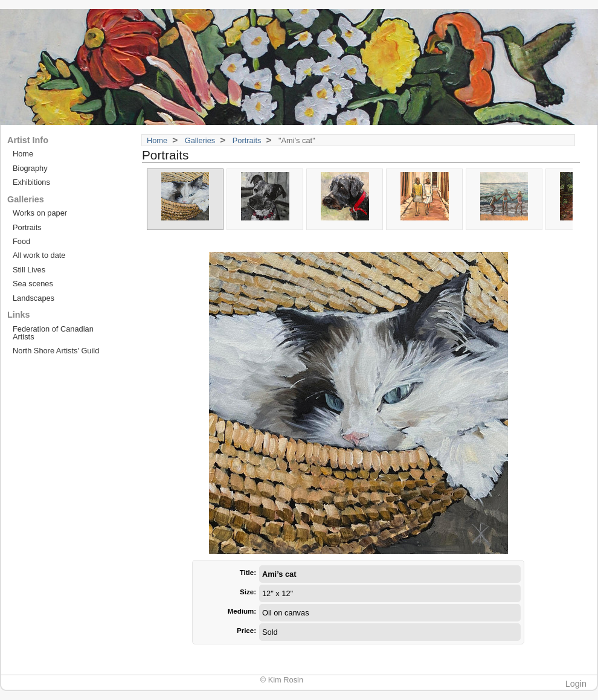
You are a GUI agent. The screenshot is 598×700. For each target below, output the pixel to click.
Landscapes (34, 298)
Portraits (247, 140)
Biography (30, 168)
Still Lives (29, 270)
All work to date (39, 255)
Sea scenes (33, 284)
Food (21, 241)
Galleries (200, 140)
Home (157, 140)
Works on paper (40, 213)
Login (576, 684)
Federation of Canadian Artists (53, 333)
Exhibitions (31, 182)
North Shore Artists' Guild (56, 351)
